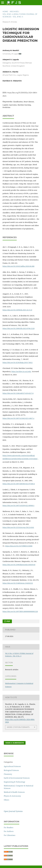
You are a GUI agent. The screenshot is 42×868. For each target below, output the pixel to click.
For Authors (9, 831)
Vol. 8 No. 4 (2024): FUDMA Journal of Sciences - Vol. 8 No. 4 (20, 15)
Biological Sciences (11, 770)
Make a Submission (15, 743)
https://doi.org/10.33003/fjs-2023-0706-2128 (19, 328)
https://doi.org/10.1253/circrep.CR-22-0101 (18, 527)
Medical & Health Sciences (14, 792)
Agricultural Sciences (12, 766)
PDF (8, 621)
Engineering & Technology (14, 782)
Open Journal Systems (13, 811)
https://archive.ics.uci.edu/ (21, 371)
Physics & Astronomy (12, 796)
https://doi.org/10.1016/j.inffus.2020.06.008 (18, 266)
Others (6, 800)
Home (5, 12)
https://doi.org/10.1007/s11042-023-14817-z (18, 418)
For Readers (9, 827)
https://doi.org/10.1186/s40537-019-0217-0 (18, 393)
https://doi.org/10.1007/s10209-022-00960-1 (18, 506)
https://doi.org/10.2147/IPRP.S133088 (19, 546)
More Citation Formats (18, 727)
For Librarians (10, 835)
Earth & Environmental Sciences (17, 778)
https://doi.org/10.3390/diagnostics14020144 (19, 565)
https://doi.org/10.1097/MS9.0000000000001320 (20, 611)
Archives (14, 12)
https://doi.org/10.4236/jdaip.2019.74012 (18, 362)
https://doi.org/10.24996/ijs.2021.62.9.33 (17, 310)
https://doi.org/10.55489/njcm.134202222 (18, 583)
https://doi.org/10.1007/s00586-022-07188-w (19, 484)
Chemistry (8, 774)
